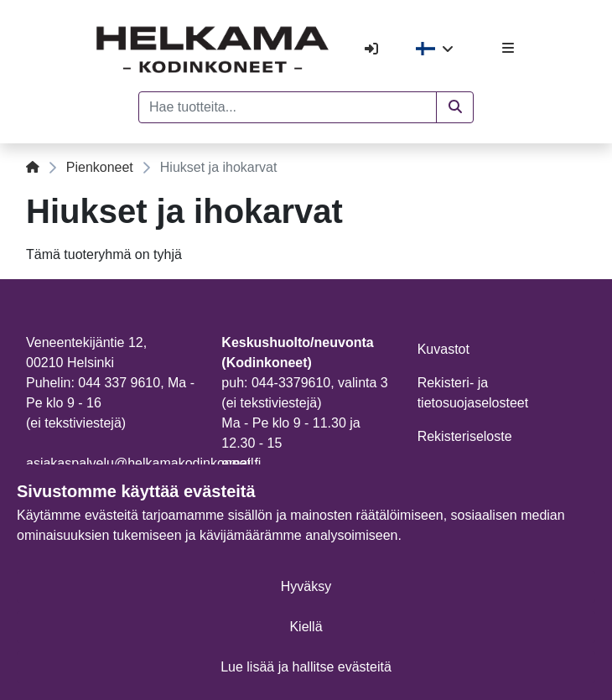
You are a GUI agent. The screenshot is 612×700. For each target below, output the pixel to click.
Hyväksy (306, 586)
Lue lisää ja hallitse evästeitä (306, 667)
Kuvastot (443, 349)
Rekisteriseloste (465, 436)
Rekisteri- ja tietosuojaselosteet (473, 393)
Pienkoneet (100, 167)
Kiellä (306, 627)
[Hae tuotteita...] (288, 107)
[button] (455, 107)
